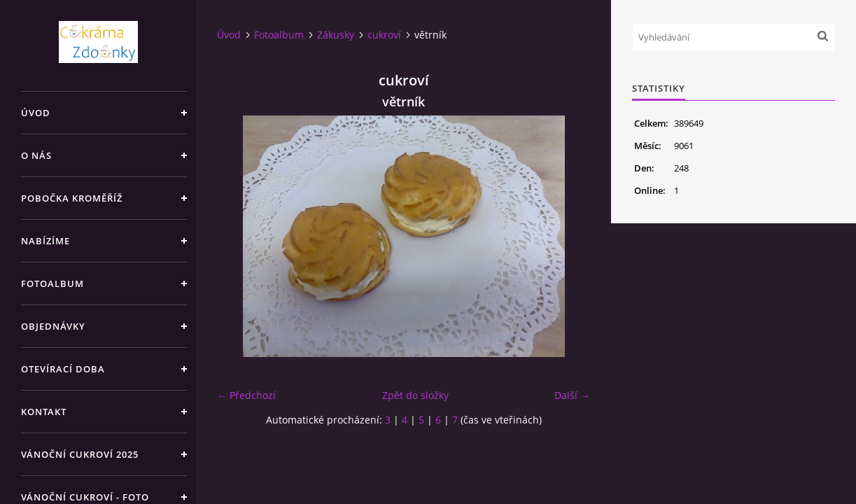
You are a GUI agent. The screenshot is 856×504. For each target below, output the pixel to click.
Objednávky (53, 326)
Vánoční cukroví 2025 (80, 454)
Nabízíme (45, 241)
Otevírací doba (63, 369)
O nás (36, 155)
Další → (572, 395)
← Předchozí (246, 395)
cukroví (384, 35)
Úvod (36, 113)
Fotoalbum (52, 283)
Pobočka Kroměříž (72, 198)
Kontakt (44, 412)
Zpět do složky (415, 395)
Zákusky (336, 35)
